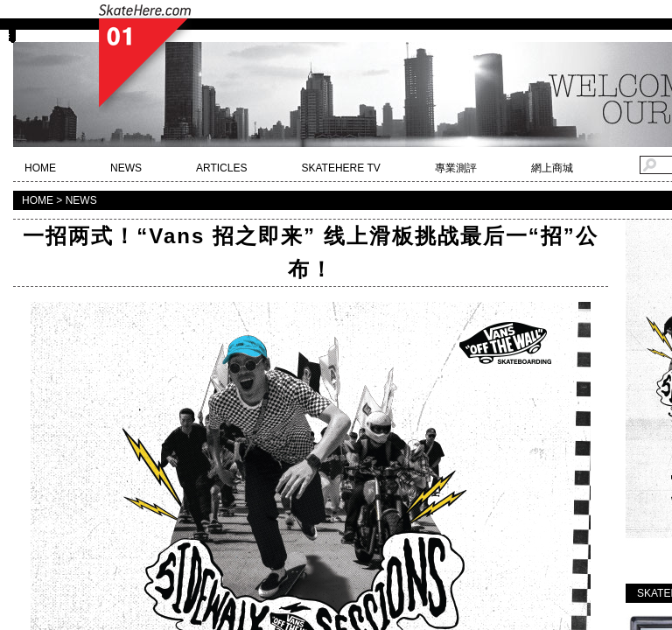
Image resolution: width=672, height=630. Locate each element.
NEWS (126, 168)
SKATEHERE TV (340, 168)
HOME (40, 168)
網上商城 (552, 168)
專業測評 (456, 168)
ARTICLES (221, 168)
